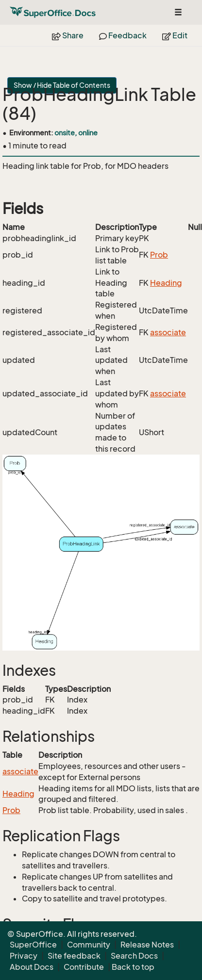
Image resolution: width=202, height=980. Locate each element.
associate (168, 332)
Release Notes (147, 945)
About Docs (32, 967)
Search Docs (134, 956)
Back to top (133, 967)
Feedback (123, 35)
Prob (159, 255)
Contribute (84, 967)
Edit (175, 35)
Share (68, 35)
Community (89, 945)
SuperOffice (33, 945)
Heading (166, 283)
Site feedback (74, 956)
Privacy (24, 956)
